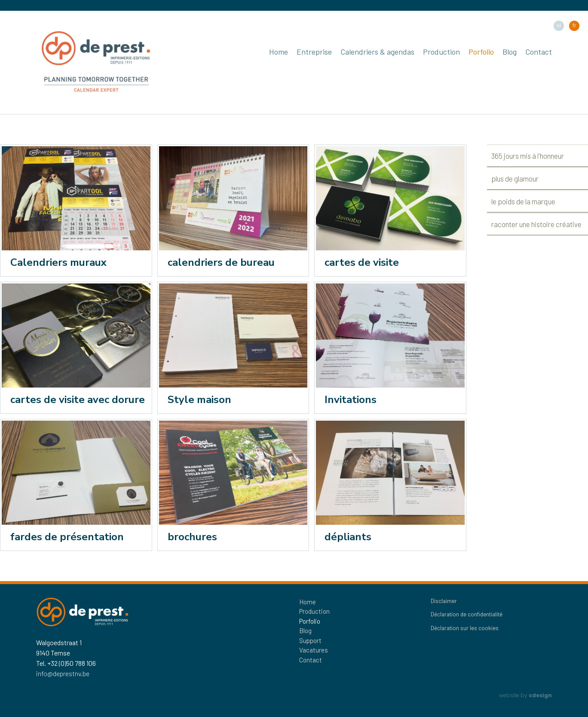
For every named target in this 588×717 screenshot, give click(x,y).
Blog (510, 52)
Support (310, 640)
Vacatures (314, 650)
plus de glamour (515, 178)
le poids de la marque (523, 201)
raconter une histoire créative (536, 224)
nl (559, 25)
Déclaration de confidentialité (467, 614)
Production (441, 52)
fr (574, 25)
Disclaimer (444, 601)
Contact (539, 52)
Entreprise (314, 52)
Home (279, 52)
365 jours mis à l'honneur (528, 156)
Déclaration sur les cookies (465, 628)
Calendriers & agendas (377, 52)
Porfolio (481, 52)
